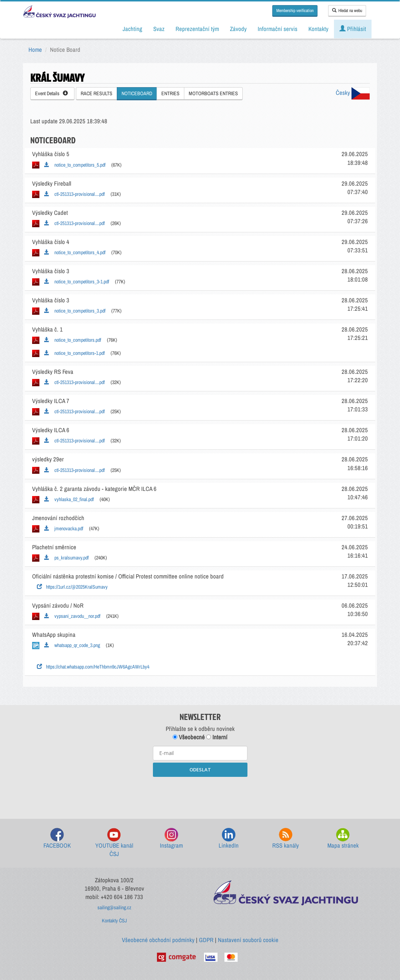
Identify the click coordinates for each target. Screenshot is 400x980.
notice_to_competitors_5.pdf (75, 165)
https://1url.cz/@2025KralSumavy (72, 587)
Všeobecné (189, 737)
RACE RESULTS (97, 93)
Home (35, 50)
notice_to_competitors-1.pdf (74, 353)
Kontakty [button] (318, 29)
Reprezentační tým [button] (197, 29)
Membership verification (295, 11)
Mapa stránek (343, 839)
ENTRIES (170, 93)
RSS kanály (286, 839)
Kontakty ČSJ (114, 921)
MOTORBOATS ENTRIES (213, 93)
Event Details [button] (51, 93)
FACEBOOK (57, 839)
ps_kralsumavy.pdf (66, 558)
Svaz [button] (159, 29)
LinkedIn (229, 839)
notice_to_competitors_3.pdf (75, 311)
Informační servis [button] (278, 29)
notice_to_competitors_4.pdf (75, 252)
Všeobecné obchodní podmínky (158, 940)
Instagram (171, 839)
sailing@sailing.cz (114, 907)
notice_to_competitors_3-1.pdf (77, 282)
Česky (353, 93)
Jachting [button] (132, 29)
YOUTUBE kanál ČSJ (114, 843)
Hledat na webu (347, 11)
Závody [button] (238, 29)
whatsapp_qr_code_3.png (72, 645)
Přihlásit (353, 29)
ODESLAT (200, 770)
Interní (217, 737)
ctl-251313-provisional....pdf (74, 194)
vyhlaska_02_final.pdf (69, 499)
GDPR (206, 940)
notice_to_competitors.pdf (73, 340)
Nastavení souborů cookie (248, 940)
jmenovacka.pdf (64, 528)
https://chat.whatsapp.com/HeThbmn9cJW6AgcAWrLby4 (93, 667)
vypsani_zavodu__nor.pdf (72, 616)
